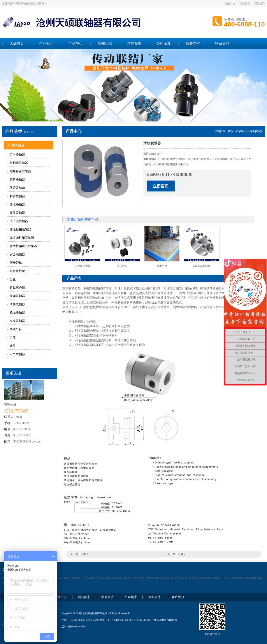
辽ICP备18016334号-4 (74, 626)
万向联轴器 (17, 155)
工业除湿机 (88, 578)
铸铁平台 (16, 329)
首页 (230, 131)
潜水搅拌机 (153, 578)
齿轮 (13, 279)
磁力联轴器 (17, 354)
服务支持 (193, 43)
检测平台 (162, 266)
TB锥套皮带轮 (82, 266)
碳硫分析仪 (113, 578)
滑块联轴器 (17, 304)
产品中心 (76, 43)
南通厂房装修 (72, 578)
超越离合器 (17, 288)
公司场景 (163, 43)
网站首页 (260, 4)
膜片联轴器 (17, 180)
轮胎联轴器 (17, 313)
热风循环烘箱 (254, 578)
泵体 (13, 338)
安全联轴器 (17, 254)
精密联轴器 (17, 196)
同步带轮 (16, 263)
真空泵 (193, 578)
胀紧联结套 (17, 188)
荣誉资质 (134, 43)
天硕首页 (17, 43)
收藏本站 (230, 4)
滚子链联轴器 (19, 221)
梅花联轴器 (17, 296)
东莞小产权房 (221, 578)
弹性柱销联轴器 (20, 229)
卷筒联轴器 (17, 213)
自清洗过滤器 (179, 578)
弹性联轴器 (17, 204)
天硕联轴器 (16, 145)
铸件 (13, 346)
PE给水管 (139, 578)
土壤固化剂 (238, 578)
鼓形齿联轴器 (19, 163)
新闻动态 (105, 43)
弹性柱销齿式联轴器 (23, 246)
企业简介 (46, 43)
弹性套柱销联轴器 (22, 238)
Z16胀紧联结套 (202, 266)
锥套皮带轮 (17, 271)
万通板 (101, 578)
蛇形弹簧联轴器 (20, 171)
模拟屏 (165, 578)
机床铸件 (127, 578)
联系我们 (245, 4)
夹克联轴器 (17, 321)
